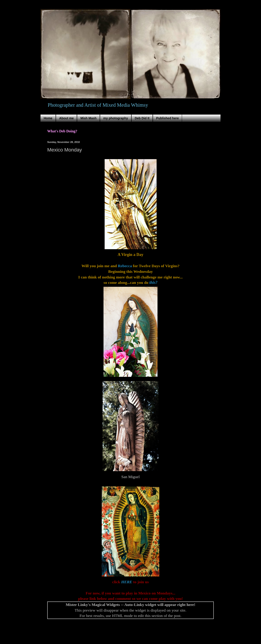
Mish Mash (88, 118)
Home (48, 118)
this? (153, 282)
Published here (167, 118)
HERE (127, 582)
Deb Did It (142, 118)
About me (66, 118)
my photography (116, 118)
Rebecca (125, 266)
